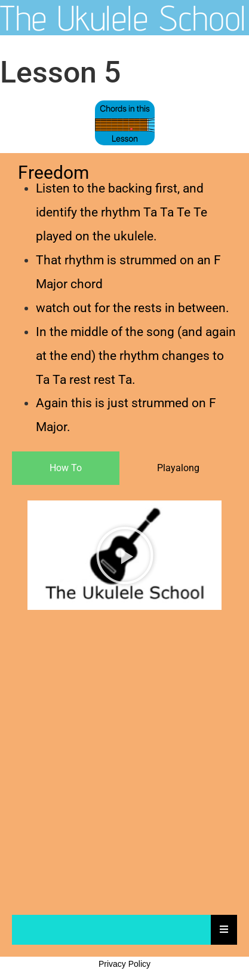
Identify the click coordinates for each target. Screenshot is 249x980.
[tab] (66, 468)
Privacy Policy (124, 964)
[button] (125, 555)
